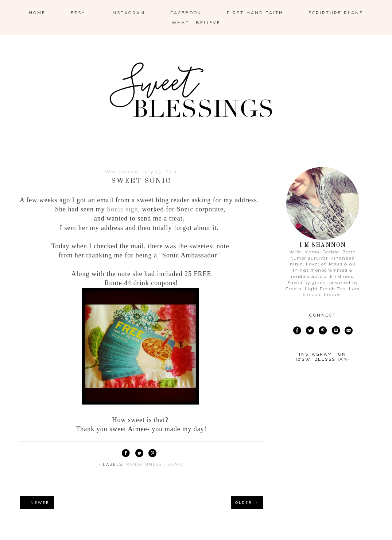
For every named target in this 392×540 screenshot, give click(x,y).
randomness (145, 465)
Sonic (176, 465)
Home (37, 13)
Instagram (128, 13)
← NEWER (37, 502)
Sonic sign (123, 209)
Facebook (186, 13)
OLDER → (247, 502)
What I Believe (196, 23)
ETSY (78, 13)
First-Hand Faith (255, 13)
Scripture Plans (336, 13)
